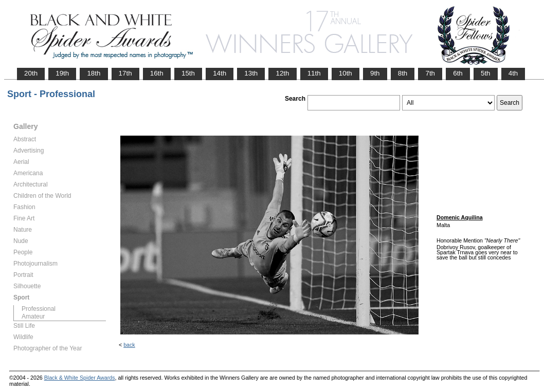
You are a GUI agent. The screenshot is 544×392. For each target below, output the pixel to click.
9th (375, 73)
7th (430, 73)
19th (62, 73)
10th (346, 73)
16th (157, 73)
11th (314, 73)
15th (188, 73)
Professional (39, 309)
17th (125, 73)
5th (486, 73)
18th (94, 73)
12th (282, 73)
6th (458, 73)
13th (251, 73)
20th (31, 73)
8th (403, 73)
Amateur (33, 316)
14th (220, 73)
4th (513, 73)
